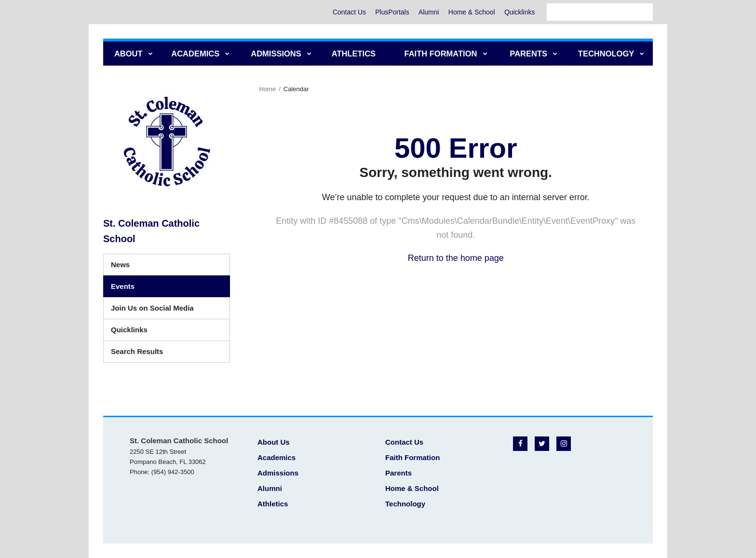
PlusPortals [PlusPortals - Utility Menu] (390, 12)
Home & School (471, 12)
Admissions (278, 473)
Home (268, 89)
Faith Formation (412, 457)
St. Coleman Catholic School (151, 231)
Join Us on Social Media (152, 308)
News (120, 265)
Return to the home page (456, 258)
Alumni (427, 12)
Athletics (273, 504)
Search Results (137, 351)
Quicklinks (519, 12)
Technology (405, 504)
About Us (274, 442)
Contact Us (347, 12)
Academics (277, 457)
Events (123, 286)
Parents (398, 473)
